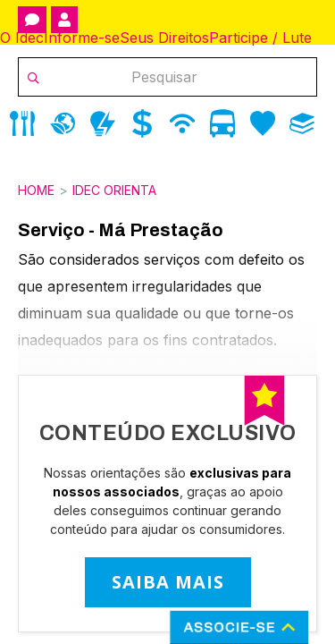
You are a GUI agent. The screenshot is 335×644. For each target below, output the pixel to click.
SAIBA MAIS (168, 582)
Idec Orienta (114, 190)
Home (36, 190)
